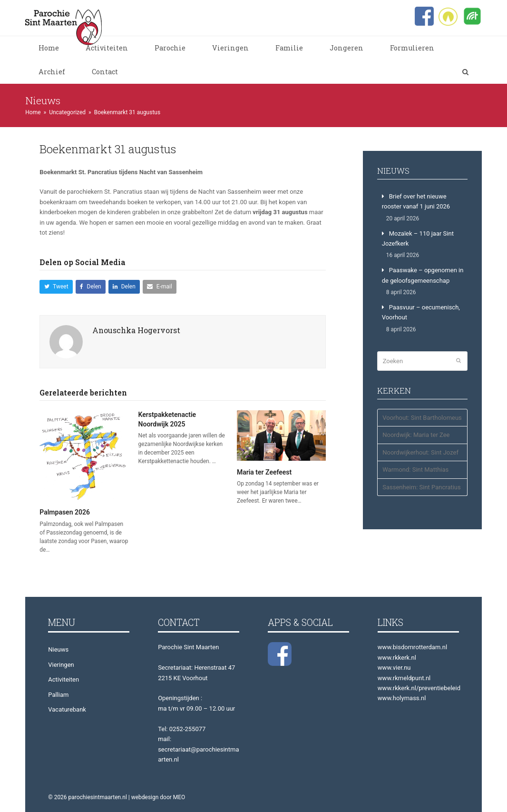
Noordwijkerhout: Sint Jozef (420, 452)
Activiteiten (63, 679)
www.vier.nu (394, 668)
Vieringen (61, 665)
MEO (179, 797)
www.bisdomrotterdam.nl (412, 647)
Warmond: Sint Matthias (415, 470)
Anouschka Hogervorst (136, 330)
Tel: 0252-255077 (182, 729)
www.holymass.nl (402, 698)
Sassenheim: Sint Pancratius (422, 487)
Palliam (58, 695)
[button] (465, 72)
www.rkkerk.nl (397, 658)
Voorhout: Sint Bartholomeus (422, 418)
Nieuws (58, 649)
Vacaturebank (67, 709)
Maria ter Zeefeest (264, 472)
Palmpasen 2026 (65, 512)
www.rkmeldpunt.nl (404, 678)
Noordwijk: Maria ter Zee (416, 435)
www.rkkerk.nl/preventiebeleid (419, 688)
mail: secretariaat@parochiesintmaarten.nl (198, 749)
